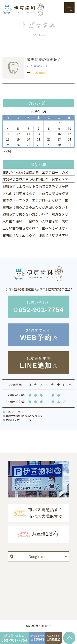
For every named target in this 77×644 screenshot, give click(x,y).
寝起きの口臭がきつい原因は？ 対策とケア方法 (39, 179)
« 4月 (7, 151)
